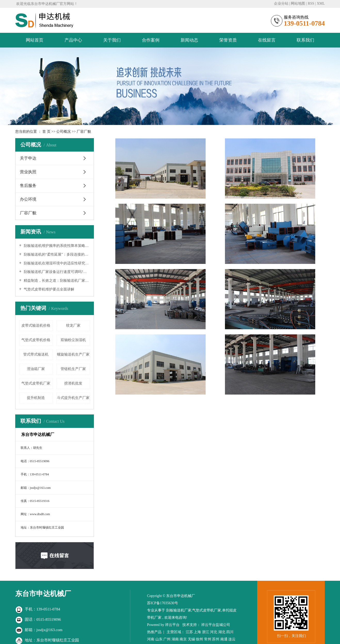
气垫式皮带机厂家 (36, 383)
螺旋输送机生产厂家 (73, 354)
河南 (151, 639)
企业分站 (281, 3)
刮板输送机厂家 (179, 610)
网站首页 (35, 40)
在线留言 (267, 40)
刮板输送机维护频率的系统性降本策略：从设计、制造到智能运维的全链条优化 (56, 246)
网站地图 (298, 3)
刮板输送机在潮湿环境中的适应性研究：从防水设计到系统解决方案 (56, 263)
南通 (224, 639)
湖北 (222, 632)
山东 (159, 639)
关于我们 (112, 40)
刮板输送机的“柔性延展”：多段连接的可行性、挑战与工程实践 (56, 254)
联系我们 (305, 40)
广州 (167, 639)
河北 (214, 632)
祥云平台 (172, 625)
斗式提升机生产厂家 (73, 398)
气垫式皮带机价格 (36, 340)
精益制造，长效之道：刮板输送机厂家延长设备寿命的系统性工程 (56, 281)
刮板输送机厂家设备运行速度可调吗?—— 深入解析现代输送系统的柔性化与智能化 (56, 272)
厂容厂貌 (28, 213)
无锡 (191, 639)
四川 (230, 632)
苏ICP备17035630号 (163, 603)
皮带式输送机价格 (36, 325)
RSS (311, 3)
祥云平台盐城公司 (216, 625)
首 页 (46, 132)
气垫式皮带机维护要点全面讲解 (48, 289)
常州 (208, 639)
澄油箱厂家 (36, 369)
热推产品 (154, 632)
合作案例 (151, 40)
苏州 (216, 639)
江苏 (189, 632)
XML (321, 3)
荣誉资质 (228, 40)
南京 (183, 639)
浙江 (206, 632)
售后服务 (28, 186)
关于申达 (28, 158)
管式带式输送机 (36, 354)
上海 (197, 632)
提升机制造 (36, 398)
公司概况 (64, 132)
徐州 (199, 639)
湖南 (175, 639)
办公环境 (28, 199)
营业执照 (28, 172)
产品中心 (73, 40)
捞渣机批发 (73, 383)
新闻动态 (189, 40)
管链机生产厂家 (73, 369)
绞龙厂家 (73, 325)
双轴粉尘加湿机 (73, 340)
